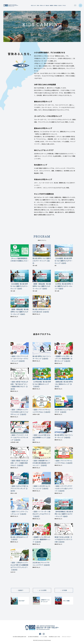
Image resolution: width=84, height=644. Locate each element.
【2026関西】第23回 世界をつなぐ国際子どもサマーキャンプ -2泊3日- (63, 261)
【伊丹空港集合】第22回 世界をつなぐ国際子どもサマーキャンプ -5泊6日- (64, 514)
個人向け (47, 5)
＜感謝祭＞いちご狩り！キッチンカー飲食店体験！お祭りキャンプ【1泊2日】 (63, 359)
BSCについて (34, 5)
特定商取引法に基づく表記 (54, 637)
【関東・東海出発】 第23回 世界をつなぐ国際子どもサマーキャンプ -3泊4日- (42, 286)
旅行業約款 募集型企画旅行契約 (20, 637)
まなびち (60, 5)
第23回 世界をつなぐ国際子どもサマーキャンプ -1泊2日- (42, 261)
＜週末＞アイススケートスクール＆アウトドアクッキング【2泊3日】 (19, 437)
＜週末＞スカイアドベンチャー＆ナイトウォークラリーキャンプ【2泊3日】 (19, 359)
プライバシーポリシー (67, 637)
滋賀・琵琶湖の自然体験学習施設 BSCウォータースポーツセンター (11, 5)
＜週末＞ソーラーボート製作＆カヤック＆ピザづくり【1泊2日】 (41, 514)
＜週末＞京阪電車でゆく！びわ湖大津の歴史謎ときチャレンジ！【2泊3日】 (41, 463)
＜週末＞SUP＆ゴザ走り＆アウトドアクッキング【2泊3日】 (19, 488)
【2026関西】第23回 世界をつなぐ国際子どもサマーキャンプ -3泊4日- (19, 286)
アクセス (64, 5)
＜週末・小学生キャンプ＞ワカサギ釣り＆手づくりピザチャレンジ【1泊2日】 (19, 412)
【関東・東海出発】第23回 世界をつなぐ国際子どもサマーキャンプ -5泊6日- (19, 312)
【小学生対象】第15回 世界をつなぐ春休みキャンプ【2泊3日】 (42, 384)
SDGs (38, 5)
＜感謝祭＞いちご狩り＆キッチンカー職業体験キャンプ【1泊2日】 (41, 539)
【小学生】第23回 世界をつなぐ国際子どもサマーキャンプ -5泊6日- (64, 286)
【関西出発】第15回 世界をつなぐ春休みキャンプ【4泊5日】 (64, 384)
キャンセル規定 (44, 637)
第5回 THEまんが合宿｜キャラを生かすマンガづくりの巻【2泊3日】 (63, 539)
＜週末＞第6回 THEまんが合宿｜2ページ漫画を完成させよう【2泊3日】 (19, 463)
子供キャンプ (42, 5)
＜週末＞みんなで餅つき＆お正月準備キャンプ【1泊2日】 (41, 437)
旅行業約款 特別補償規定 (33, 637)
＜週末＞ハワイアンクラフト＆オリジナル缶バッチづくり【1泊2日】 (63, 488)
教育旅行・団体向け (54, 5)
